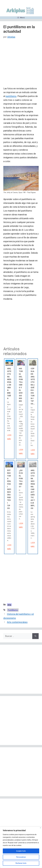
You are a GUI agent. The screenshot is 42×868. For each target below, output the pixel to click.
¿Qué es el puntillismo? (21, 479)
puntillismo (11, 96)
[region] (21, 847)
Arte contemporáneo (17, 622)
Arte (9, 605)
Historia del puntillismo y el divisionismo (21, 385)
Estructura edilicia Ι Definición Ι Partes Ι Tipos (9, 489)
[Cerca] (40, 828)
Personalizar (21, 857)
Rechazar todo (21, 863)
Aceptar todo (21, 851)
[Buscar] (35, 636)
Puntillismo (13, 610)
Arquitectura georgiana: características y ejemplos (33, 489)
